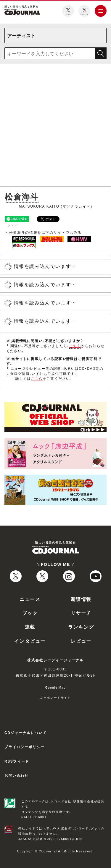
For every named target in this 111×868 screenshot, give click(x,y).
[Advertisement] (55, 126)
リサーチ (81, 613)
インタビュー (30, 641)
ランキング (81, 627)
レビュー (81, 641)
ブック (30, 613)
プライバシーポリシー (25, 747)
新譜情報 (81, 599)
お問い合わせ (17, 775)
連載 (30, 627)
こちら (75, 346)
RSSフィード (17, 761)
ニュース (30, 599)
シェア (13, 225)
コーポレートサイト (55, 697)
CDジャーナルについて (26, 733)
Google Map (56, 687)
